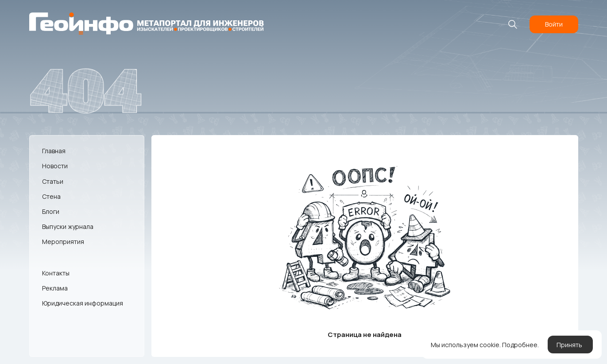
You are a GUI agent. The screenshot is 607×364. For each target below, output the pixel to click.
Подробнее (520, 345)
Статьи (53, 181)
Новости (55, 166)
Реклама (55, 288)
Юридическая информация (83, 303)
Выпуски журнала (68, 227)
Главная (54, 151)
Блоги (51, 211)
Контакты (56, 273)
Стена (51, 196)
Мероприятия (63, 242)
